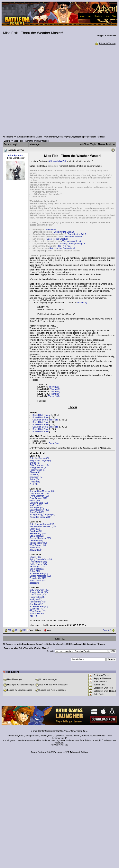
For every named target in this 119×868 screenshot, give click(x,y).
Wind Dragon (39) (38, 545)
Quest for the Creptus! (57, 239)
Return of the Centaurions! (62, 248)
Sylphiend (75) (37, 609)
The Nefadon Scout (72, 241)
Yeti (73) (34, 616)
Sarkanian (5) (36, 477)
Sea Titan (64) (36, 604)
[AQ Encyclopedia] (75, 137)
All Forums (8, 137)
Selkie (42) (35, 571)
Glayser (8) (35, 472)
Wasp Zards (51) (38, 580)
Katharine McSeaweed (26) (43, 526)
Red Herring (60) (38, 602)
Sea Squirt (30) (37, 536)
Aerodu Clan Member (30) (42, 491)
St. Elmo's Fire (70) (39, 606)
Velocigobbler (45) (38, 543)
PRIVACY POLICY (60, 745)
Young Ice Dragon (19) (40, 517)
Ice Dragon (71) (37, 566)
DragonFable (32, 736)
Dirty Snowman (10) (39, 465)
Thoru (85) (55, 394)
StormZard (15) (37, 512)
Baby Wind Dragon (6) (40, 460)
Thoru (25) (54, 387)
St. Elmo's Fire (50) (39, 573)
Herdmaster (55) (37, 597)
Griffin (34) (35, 500)
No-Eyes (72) (36, 599)
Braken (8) (35, 463)
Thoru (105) (54, 396)
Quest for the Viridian (64, 232)
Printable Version (105, 43)
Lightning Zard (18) (39, 503)
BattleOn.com (73, 736)
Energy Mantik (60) (39, 592)
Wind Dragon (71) (38, 611)
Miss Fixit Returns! (74, 237)
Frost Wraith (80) (38, 595)
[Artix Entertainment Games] (30, 137)
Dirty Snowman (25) (39, 493)
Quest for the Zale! (77, 234)
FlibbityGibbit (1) (37, 470)
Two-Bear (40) (36, 540)
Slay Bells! (51, 229)
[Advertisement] (43, 89)
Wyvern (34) (35, 548)
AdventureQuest (16, 736)
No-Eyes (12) (36, 505)
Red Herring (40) (38, 533)
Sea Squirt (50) (37, 569)
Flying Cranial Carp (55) (41, 559)
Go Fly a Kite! (65, 246)
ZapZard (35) (36, 550)
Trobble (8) (35, 482)
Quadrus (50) (36, 531)
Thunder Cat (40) (38, 578)
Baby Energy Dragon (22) (42, 524)
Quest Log (82, 303)
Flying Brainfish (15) (39, 496)
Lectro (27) (35, 529)
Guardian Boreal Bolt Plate (45, 420)
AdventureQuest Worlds (94, 736)
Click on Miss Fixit (58, 161)
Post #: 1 (107, 630)
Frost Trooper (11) (38, 498)
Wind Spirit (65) (37, 613)
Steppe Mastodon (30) (40, 538)
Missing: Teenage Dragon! (72, 244)
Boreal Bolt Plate (41, 417)
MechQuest (47, 736)
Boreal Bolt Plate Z (41, 415)
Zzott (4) (34, 484)
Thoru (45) (55, 389)
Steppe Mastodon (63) (40, 576)
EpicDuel (59, 736)
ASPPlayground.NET (59, 752)
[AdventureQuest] (55, 137)
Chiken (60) (35, 557)
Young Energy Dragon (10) (42, 515)
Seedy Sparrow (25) (39, 510)
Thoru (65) (55, 391)
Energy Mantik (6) (38, 468)
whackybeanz (16, 156)
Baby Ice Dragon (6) (39, 458)
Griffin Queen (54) (38, 564)
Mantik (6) (34, 475)
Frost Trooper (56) (38, 562)
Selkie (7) (34, 479)
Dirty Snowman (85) (39, 590)
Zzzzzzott (34, 583)
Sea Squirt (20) (37, 508)
